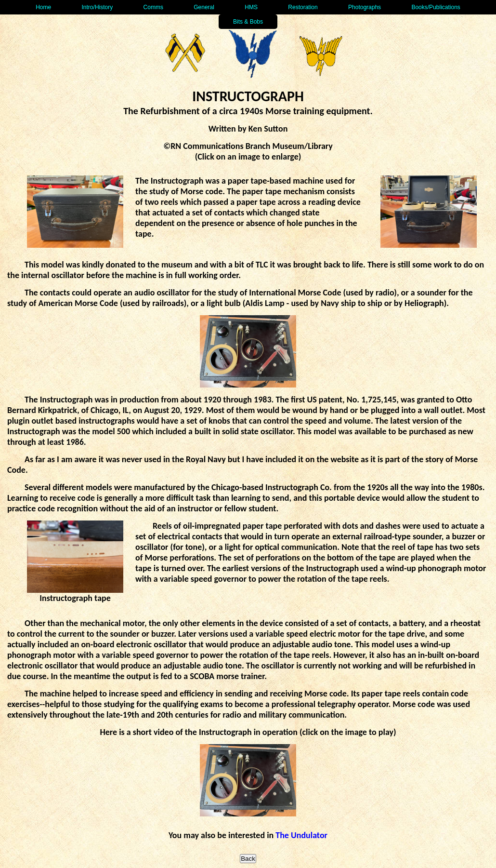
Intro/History (98, 7)
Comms (153, 7)
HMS (251, 7)
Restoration (303, 7)
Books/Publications (436, 7)
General (204, 7)
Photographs (365, 7)
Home (43, 7)
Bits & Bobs (248, 22)
